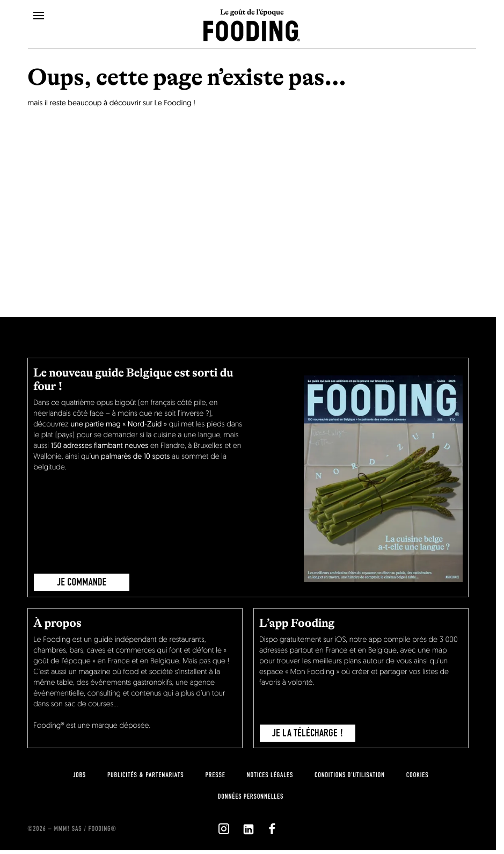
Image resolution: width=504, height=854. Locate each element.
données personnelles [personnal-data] (251, 797)
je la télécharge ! (308, 733)
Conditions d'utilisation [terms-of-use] (350, 775)
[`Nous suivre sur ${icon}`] (224, 829)
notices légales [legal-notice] (270, 775)
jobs (79, 775)
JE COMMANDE (82, 582)
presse (215, 775)
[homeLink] (252, 30)
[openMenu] (39, 16)
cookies (417, 775)
